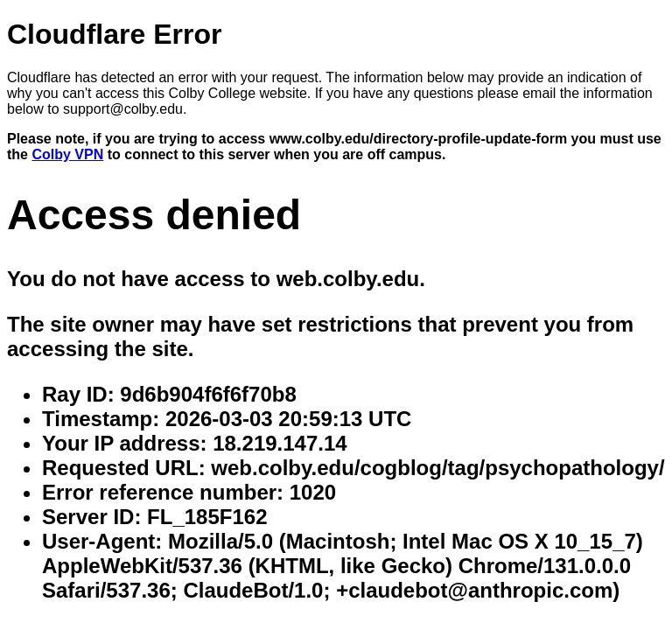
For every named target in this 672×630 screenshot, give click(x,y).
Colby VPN (67, 154)
